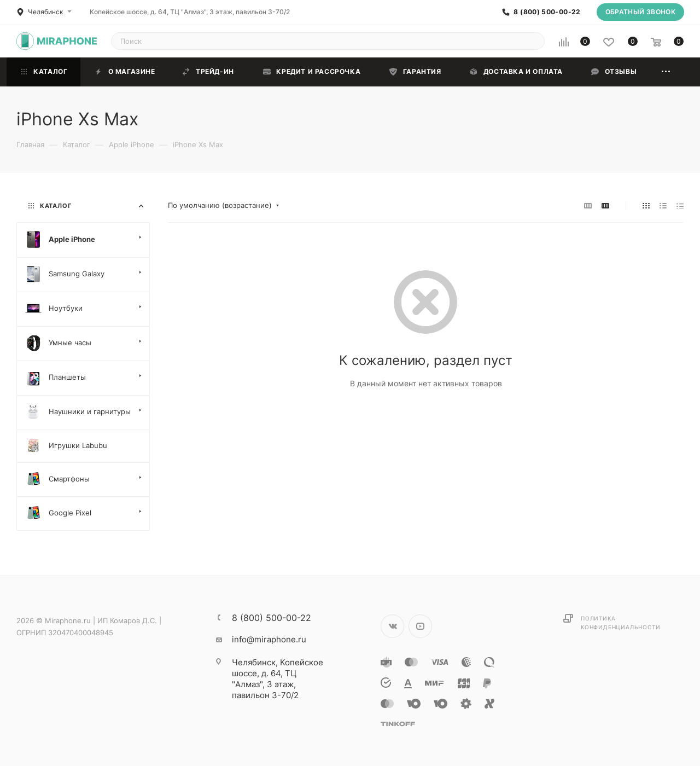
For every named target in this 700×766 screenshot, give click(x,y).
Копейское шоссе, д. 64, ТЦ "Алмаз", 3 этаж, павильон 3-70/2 (190, 12)
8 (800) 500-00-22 (547, 12)
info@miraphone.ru (269, 639)
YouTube (420, 626)
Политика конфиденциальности (620, 623)
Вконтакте (392, 626)
